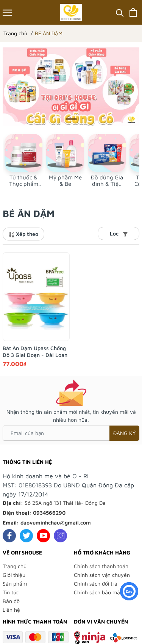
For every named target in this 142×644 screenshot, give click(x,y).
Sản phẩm (15, 584)
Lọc (119, 233)
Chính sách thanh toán (101, 566)
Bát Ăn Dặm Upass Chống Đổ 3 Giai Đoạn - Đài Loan (35, 351)
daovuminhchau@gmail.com (56, 522)
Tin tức (11, 592)
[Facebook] (9, 536)
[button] (71, 119)
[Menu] (7, 12)
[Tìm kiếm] (120, 12)
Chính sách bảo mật (98, 592)
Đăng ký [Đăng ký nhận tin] (124, 433)
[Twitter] (26, 536)
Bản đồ (11, 601)
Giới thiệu (14, 575)
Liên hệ (11, 610)
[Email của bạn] (71, 433)
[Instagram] (60, 536)
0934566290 (49, 513)
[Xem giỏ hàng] (133, 12)
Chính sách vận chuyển (102, 575)
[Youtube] (43, 536)
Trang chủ (15, 566)
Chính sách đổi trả (96, 584)
